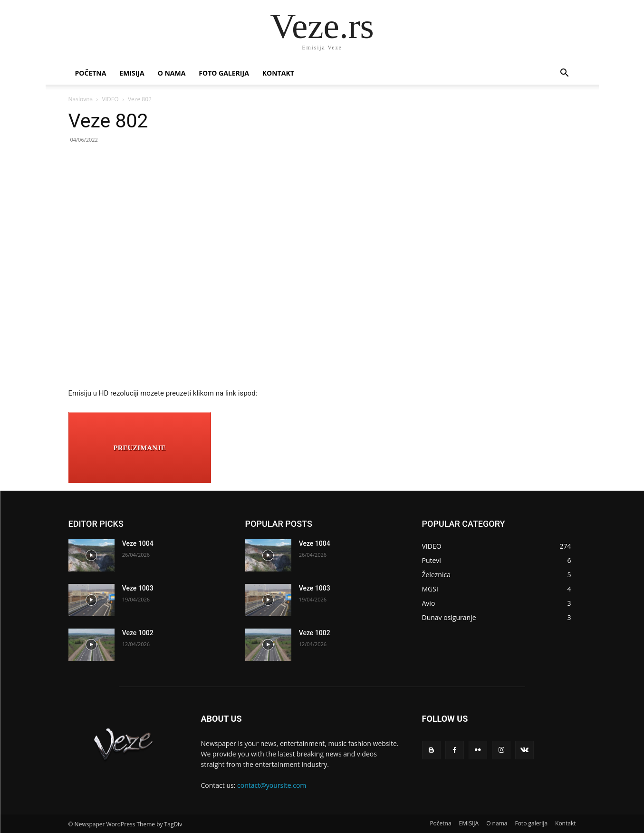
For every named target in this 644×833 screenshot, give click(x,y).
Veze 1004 (138, 543)
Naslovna (81, 99)
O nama (172, 73)
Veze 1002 (138, 633)
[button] (565, 74)
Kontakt (278, 73)
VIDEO (110, 99)
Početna (91, 73)
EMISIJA (132, 73)
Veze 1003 (138, 588)
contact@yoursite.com (272, 785)
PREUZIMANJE (139, 448)
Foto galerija (224, 73)
